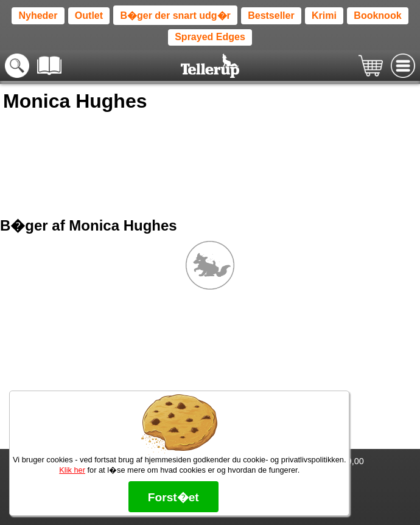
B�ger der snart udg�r (175, 16)
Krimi (324, 16)
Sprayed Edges (210, 37)
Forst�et (173, 497)
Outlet (89, 16)
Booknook (377, 16)
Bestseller (271, 16)
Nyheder (38, 16)
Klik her (72, 470)
